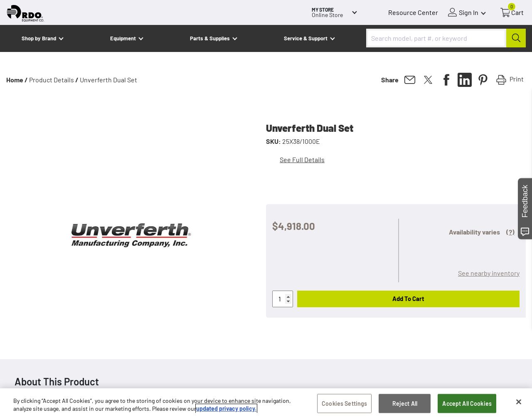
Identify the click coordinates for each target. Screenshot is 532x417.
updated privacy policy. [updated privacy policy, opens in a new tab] (226, 409)
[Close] (519, 402)
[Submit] (516, 38)
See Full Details (302, 159)
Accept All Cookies (467, 404)
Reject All (405, 404)
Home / (17, 80)
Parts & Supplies (210, 38)
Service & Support (306, 38)
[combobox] (446, 38)
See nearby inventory (489, 273)
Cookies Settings (344, 404)
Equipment (123, 38)
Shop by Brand (39, 38)
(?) (510, 232)
